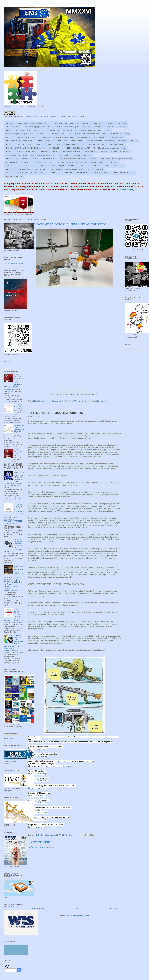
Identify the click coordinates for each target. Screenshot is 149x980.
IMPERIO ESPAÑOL (41, 169)
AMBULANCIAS (97, 123)
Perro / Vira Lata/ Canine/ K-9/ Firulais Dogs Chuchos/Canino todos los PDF (31, 173)
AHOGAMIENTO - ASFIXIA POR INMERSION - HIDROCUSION (27, 123)
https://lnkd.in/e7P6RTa (37, 803)
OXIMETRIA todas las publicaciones (43, 155)
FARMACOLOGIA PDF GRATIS (57, 141)
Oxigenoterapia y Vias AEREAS (17, 155)
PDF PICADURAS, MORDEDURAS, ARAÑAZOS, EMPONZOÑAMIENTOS (30, 159)
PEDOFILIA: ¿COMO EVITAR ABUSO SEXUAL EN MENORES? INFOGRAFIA (78, 169)
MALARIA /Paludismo (117, 144)
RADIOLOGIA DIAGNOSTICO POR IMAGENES (37, 162)
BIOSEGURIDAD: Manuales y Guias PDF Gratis (110, 127)
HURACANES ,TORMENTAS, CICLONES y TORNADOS (25, 144)
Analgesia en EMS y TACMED (117, 123)
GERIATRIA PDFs (77, 141)
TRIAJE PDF (83, 166)
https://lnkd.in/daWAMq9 (61, 766)
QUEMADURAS (12, 162)
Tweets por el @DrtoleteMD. (14, 264)
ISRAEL (50, 144)
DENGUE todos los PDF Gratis (119, 134)
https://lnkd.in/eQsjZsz (37, 795)
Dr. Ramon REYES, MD (127, 190)
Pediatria (93, 159)
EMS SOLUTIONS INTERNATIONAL (18, 169)
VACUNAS (20, 176)
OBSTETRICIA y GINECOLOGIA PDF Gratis (66, 152)
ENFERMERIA (99, 137)
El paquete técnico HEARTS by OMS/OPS (115, 152)
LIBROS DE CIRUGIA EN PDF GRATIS (93, 144)
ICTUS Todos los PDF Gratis (66, 144)
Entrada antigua (113, 909)
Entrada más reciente (38, 909)
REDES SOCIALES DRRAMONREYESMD (73, 173)
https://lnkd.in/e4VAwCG (38, 756)
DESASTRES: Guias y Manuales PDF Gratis (21, 137)
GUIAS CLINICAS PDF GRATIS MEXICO (100, 141)
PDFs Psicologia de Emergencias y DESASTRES (74, 155)
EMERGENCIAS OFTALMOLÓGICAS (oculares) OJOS (24, 141)
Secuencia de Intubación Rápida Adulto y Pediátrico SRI (19, 429)
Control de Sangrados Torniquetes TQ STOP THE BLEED (25, 134)
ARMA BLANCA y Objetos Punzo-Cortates (38, 127)
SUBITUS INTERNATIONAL (101, 173)
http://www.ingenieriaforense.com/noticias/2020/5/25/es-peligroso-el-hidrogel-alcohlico (70, 401)
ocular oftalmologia (91, 152)
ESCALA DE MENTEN (18, 406)
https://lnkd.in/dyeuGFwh (38, 812)
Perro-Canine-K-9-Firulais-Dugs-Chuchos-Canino (116, 159)
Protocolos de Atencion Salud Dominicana (72, 159)
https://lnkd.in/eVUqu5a (38, 820)
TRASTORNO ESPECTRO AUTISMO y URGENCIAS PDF (55, 166)
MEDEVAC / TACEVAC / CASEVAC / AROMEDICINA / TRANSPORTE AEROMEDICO (34, 148)
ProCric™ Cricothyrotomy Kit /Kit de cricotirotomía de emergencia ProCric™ (14, 545)
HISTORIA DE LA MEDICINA (128, 141)
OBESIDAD (44, 152)
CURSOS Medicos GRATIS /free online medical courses (87, 134)
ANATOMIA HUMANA (13, 127)
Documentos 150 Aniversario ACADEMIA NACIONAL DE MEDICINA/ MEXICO (65, 137)
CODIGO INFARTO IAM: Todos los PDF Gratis (62, 130)
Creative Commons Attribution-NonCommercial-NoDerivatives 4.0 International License (55, 117)
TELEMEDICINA (113, 162)
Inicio (76, 909)
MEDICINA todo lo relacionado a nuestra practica (110, 148)
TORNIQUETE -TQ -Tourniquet (124, 173)
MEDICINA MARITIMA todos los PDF (78, 148)
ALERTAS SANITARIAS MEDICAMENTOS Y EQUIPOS (70, 123)
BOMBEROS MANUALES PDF (91, 130)
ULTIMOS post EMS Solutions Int (113, 166)
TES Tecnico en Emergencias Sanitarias (19, 166)
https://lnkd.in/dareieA (37, 788)
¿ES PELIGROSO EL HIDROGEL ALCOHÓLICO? (56, 413)
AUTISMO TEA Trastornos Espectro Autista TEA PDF (73, 127)
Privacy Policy (9, 738)
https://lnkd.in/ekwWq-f (38, 773)
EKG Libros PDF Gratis (116, 137)
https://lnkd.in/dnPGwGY (38, 781)
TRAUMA (94, 166)
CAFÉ (108, 130)
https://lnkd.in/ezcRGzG (38, 749)
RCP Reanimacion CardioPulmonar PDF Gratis (72, 162)
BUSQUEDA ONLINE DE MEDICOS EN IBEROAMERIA (24, 130)
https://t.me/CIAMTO (36, 827)
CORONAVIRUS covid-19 (56, 134)
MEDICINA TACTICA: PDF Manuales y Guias (21, 152)
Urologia (9, 176)
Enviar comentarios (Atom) (79, 916)
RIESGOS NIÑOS (97, 162)
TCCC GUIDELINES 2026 (19, 452)
